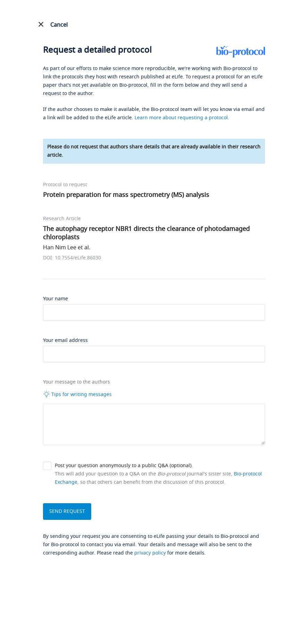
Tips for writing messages (77, 394)
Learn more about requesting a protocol (181, 118)
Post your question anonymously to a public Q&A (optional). (124, 466)
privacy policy (150, 553)
